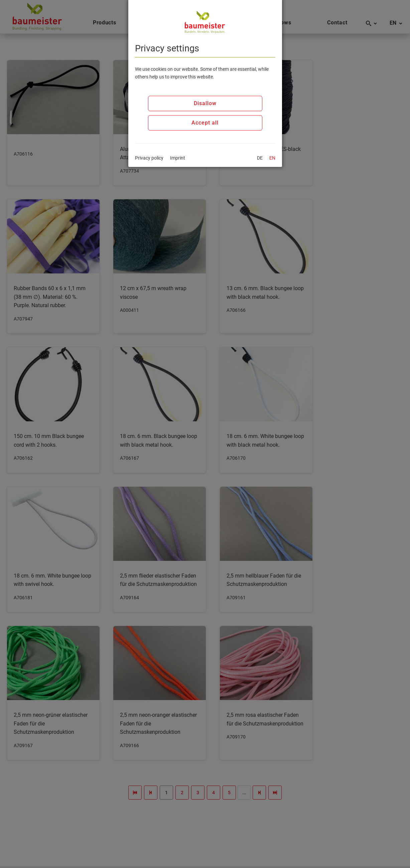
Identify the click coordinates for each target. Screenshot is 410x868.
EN (272, 158)
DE (260, 158)
